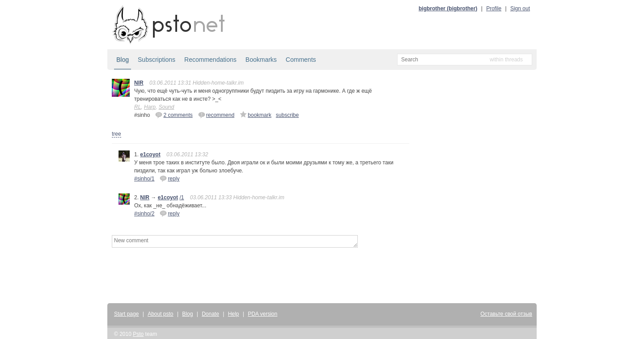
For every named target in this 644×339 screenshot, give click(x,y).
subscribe (287, 115)
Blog (123, 60)
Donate (210, 314)
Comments (301, 60)
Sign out (520, 9)
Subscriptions (157, 60)
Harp (150, 107)
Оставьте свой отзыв (506, 314)
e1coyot (150, 154)
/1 (182, 197)
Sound (167, 107)
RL (138, 107)
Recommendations (210, 60)
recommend (216, 115)
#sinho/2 (144, 214)
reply (169, 178)
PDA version (263, 314)
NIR (139, 83)
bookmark (256, 115)
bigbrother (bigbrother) (448, 9)
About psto (160, 314)
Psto (138, 334)
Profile (494, 9)
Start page (126, 314)
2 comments (174, 115)
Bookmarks (261, 60)
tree (117, 134)
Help (234, 314)
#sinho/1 (144, 179)
